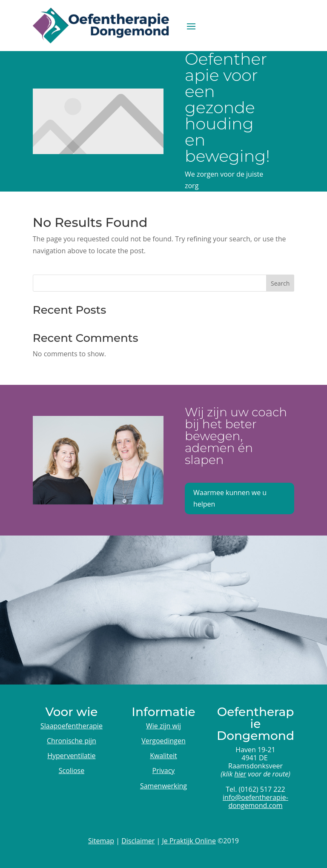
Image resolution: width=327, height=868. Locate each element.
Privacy (164, 771)
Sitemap (101, 841)
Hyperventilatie (71, 756)
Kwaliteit (163, 756)
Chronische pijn (72, 741)
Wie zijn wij (163, 726)
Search (280, 283)
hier (241, 774)
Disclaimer (138, 841)
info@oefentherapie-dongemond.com (255, 801)
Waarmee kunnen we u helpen (230, 498)
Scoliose (72, 771)
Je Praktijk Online (189, 841)
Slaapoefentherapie (72, 726)
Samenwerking (163, 786)
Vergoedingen (163, 741)
